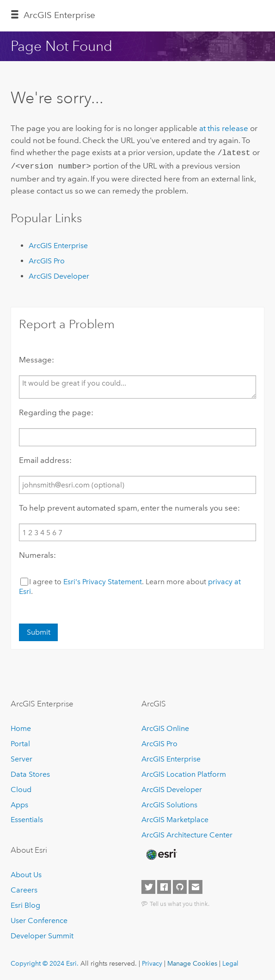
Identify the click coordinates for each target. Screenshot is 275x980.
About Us (26, 873)
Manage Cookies (192, 961)
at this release (224, 128)
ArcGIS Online (165, 727)
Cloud (21, 788)
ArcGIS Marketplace (175, 818)
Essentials (27, 818)
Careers (24, 888)
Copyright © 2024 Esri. (45, 961)
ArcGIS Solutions (169, 803)
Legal (230, 961)
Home (21, 727)
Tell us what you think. (180, 902)
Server (21, 757)
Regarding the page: (56, 411)
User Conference (39, 919)
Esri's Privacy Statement (103, 580)
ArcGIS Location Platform (184, 772)
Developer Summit (42, 934)
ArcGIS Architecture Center (187, 833)
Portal (20, 742)
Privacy (152, 961)
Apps (19, 803)
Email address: (45, 458)
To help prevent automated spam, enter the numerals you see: (129, 506)
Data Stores (30, 772)
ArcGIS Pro (47, 259)
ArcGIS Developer (59, 274)
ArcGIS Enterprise (59, 15)
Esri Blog (25, 903)
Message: (37, 358)
